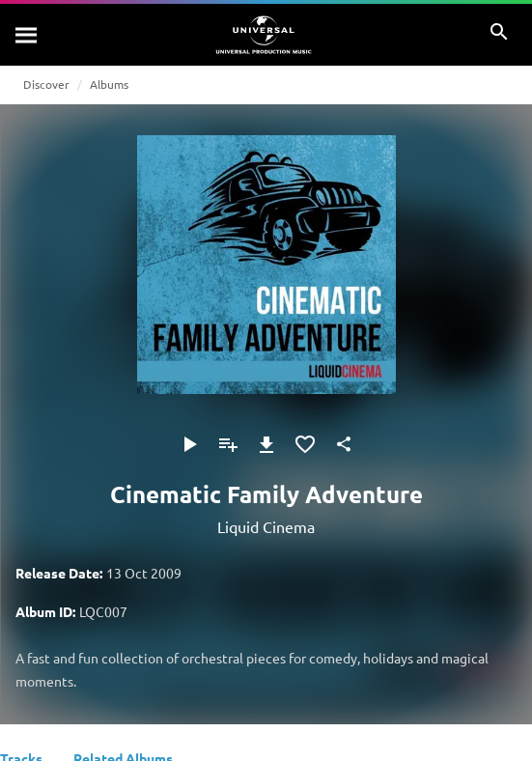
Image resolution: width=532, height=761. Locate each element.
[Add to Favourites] (305, 444)
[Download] (266, 444)
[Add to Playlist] (228, 444)
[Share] (344, 444)
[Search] (27, 35)
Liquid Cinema (266, 526)
